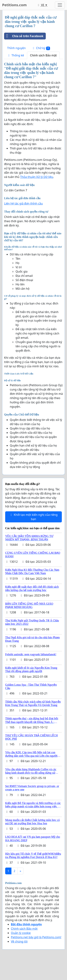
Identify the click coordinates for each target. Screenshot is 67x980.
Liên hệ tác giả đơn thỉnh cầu (23, 203)
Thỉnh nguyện (16, 48)
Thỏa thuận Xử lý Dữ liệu (37, 177)
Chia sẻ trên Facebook (24, 36)
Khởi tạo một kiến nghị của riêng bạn (33, 517)
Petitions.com (14, 5)
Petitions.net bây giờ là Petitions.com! (36, 937)
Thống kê (16, 55)
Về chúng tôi (19, 941)
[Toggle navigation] (60, 5)
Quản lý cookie (21, 933)
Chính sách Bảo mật (43, 55)
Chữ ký (41, 48)
